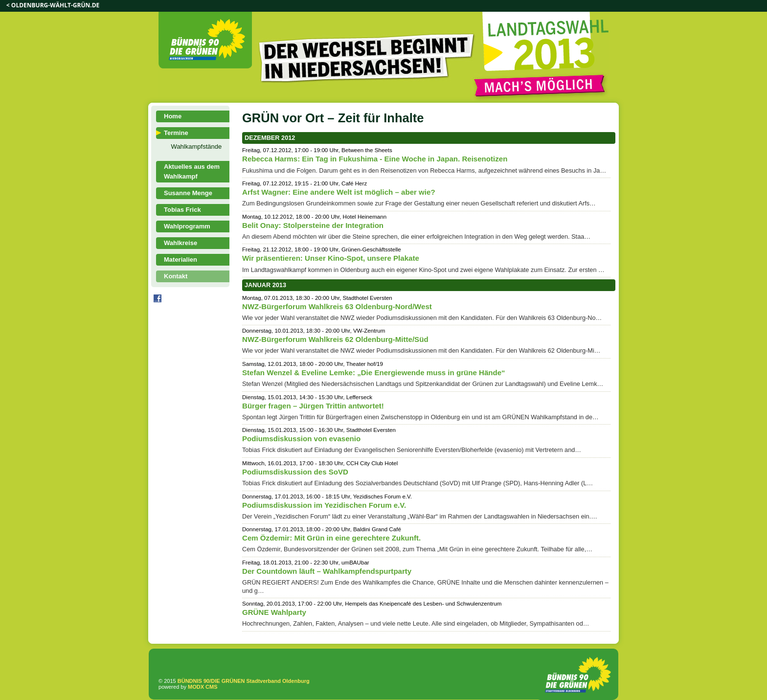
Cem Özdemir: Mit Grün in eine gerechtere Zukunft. (331, 538)
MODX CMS (203, 687)
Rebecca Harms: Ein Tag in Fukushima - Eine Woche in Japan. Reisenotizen (375, 159)
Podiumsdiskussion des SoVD (295, 472)
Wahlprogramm (187, 226)
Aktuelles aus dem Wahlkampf (192, 171)
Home (173, 116)
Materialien (180, 260)
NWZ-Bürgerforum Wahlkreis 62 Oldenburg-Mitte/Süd (335, 339)
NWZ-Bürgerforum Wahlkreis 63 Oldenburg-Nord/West (337, 306)
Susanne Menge (188, 193)
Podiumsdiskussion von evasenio (301, 439)
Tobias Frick (182, 210)
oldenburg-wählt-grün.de (55, 5)
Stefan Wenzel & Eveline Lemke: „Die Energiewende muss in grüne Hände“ (374, 373)
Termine (176, 133)
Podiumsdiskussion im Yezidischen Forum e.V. (324, 505)
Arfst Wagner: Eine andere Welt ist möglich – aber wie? (339, 192)
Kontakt (176, 276)
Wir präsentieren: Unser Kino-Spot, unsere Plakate (331, 258)
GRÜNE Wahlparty (274, 612)
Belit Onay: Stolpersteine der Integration (313, 225)
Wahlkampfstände (197, 147)
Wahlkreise (180, 243)
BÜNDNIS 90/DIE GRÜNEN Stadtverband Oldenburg (244, 681)
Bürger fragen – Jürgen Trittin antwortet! (313, 406)
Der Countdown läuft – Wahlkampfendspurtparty (327, 571)
